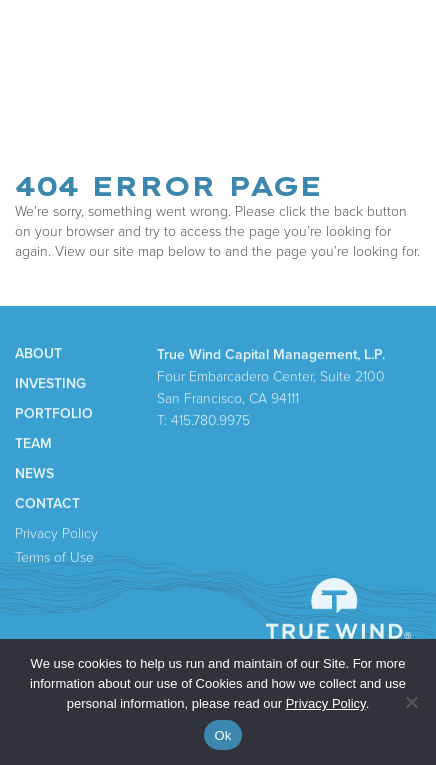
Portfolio (54, 415)
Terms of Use (54, 558)
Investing (50, 385)
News (34, 475)
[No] (411, 702)
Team (33, 445)
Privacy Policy (56, 534)
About (38, 355)
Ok (222, 735)
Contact (47, 505)
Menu (398, 41)
